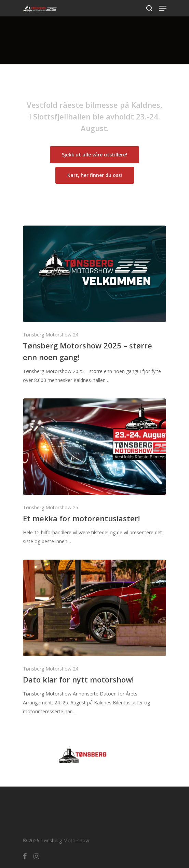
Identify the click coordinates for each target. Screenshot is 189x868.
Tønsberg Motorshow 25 (51, 507)
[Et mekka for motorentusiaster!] (95, 472)
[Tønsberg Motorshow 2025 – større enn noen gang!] (95, 305)
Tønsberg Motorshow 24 (51, 335)
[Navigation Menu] (163, 8)
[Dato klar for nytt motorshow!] (95, 638)
